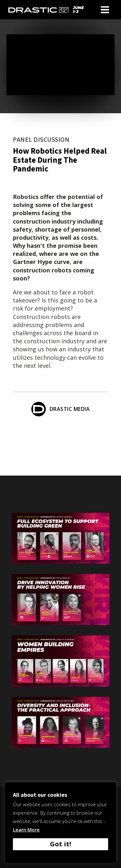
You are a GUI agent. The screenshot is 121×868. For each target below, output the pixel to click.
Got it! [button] (60, 844)
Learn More (26, 830)
